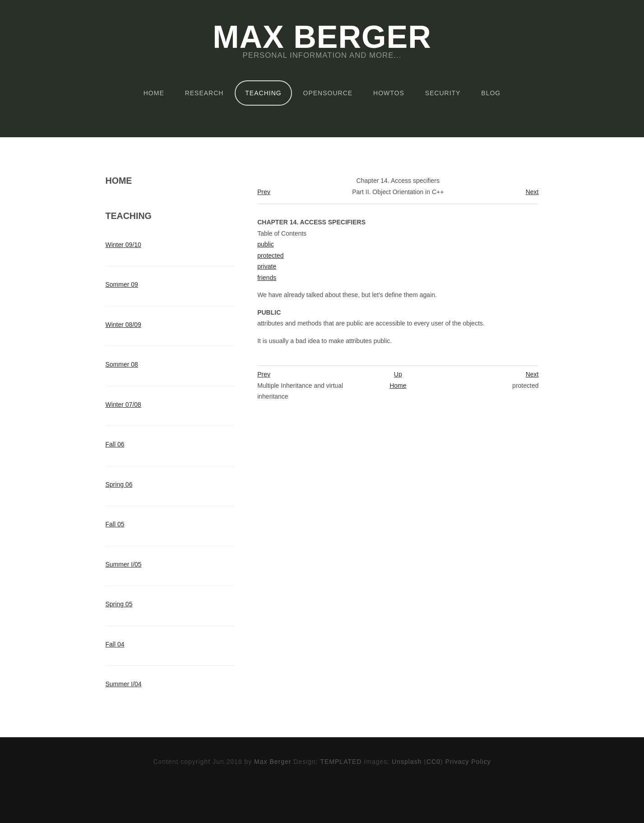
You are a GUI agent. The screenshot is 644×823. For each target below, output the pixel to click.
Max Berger (322, 37)
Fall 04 (115, 644)
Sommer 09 (122, 284)
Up (398, 374)
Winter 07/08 (123, 405)
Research (204, 93)
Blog (491, 93)
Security (443, 93)
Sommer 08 (122, 364)
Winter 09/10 (123, 245)
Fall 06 (115, 444)
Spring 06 (119, 484)
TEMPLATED (341, 762)
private (267, 266)
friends (267, 278)
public (266, 244)
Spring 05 (119, 604)
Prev (264, 192)
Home (154, 93)
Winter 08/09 (123, 325)
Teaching (263, 93)
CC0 (433, 762)
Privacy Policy (468, 762)
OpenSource (328, 93)
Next (532, 192)
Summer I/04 (124, 684)
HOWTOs (389, 93)
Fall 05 (115, 524)
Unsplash (407, 762)
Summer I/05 (124, 564)
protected (270, 256)
